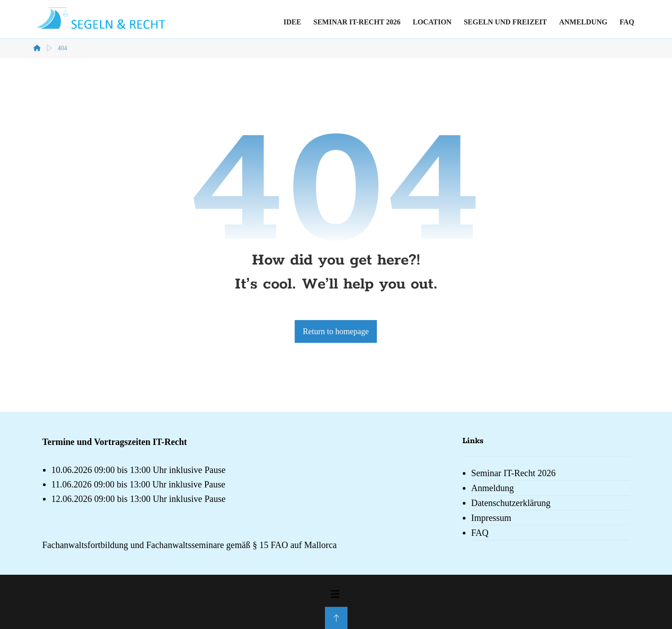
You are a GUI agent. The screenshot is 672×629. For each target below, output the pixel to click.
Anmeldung (493, 488)
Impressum (491, 518)
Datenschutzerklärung (511, 503)
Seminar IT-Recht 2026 (514, 473)
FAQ (480, 533)
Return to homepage (336, 331)
